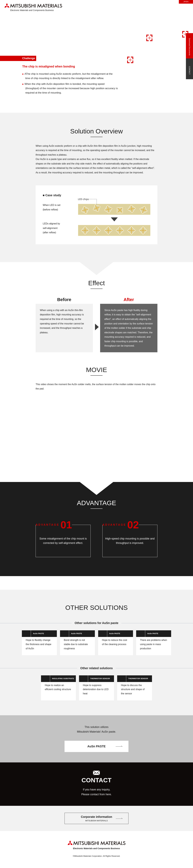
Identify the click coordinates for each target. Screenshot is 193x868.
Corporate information (96, 827)
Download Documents (189, 48)
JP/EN (186, 2)
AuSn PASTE (97, 755)
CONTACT (189, 70)
